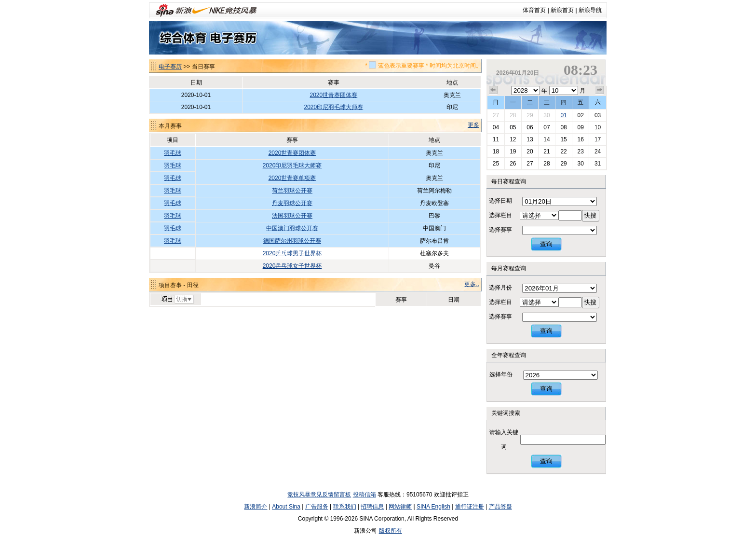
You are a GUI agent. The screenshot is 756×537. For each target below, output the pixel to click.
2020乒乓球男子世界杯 (292, 253)
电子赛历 (170, 67)
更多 (473, 125)
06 (530, 127)
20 (530, 151)
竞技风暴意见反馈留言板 (319, 495)
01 (563, 115)
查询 (546, 244)
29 (530, 115)
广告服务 (317, 507)
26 (513, 164)
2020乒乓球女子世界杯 (292, 266)
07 (547, 127)
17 (598, 139)
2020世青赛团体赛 (334, 95)
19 (513, 151)
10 (598, 127)
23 (580, 151)
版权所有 (391, 531)
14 (547, 139)
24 (598, 151)
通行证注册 (470, 507)
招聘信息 (372, 507)
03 (598, 115)
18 (496, 151)
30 (547, 115)
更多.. (472, 284)
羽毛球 (173, 153)
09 (580, 127)
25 (496, 164)
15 (563, 139)
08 (563, 127)
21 (547, 151)
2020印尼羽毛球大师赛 (334, 107)
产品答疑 (500, 507)
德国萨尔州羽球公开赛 (292, 241)
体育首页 (534, 10)
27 (496, 115)
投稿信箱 (364, 495)
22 (563, 151)
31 (598, 164)
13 (530, 139)
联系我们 (345, 507)
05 (513, 127)
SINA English (433, 507)
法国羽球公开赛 (292, 216)
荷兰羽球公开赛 (292, 191)
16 (580, 139)
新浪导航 (590, 10)
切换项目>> (177, 300)
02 (580, 115)
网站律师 (400, 507)
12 (513, 139)
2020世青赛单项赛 (292, 178)
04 (496, 127)
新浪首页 (562, 10)
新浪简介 (256, 507)
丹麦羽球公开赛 (292, 203)
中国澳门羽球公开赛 (292, 228)
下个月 (600, 90)
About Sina (286, 507)
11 (496, 139)
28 (513, 115)
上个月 (493, 90)
